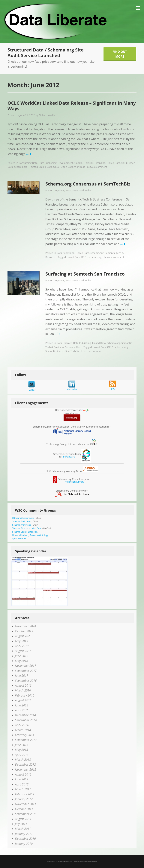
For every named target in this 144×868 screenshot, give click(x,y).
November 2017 (25, 666)
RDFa (84, 257)
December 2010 (25, 839)
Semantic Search (55, 351)
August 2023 (23, 636)
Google (78, 163)
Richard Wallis (47, 115)
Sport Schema (19, 538)
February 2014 (25, 735)
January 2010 (24, 844)
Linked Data (113, 163)
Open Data (67, 167)
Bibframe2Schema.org (23, 518)
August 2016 (23, 685)
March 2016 (23, 690)
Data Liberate (64, 343)
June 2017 (22, 676)
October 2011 (24, 809)
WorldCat (79, 167)
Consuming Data (28, 163)
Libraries (89, 163)
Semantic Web (73, 347)
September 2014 (26, 720)
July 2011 (21, 824)
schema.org (21, 167)
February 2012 (25, 794)
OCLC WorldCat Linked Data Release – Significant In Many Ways (72, 106)
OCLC (124, 163)
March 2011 (23, 829)
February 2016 (25, 695)
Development (65, 163)
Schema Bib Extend (22, 521)
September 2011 (26, 814)
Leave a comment (97, 167)
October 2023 (24, 631)
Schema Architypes (22, 525)
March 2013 (23, 760)
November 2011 (25, 804)
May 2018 (21, 661)
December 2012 (25, 764)
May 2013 (21, 750)
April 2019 (22, 646)
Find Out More (120, 54)
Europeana (69, 457)
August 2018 (23, 651)
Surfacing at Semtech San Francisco (85, 274)
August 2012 (23, 774)
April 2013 (22, 755)
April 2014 (22, 725)
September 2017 (26, 671)
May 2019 (21, 641)
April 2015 (22, 710)
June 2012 (22, 779)
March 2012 (23, 789)
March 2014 (23, 730)
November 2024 (25, 626)
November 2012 (25, 770)
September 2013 (26, 740)
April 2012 (22, 784)
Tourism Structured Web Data (27, 528)
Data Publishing (48, 163)
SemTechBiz (72, 351)
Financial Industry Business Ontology (30, 535)
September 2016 (26, 681)
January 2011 (24, 834)
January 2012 (24, 799)
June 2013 (22, 745)
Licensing (100, 163)
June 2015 (22, 705)
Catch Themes (92, 862)
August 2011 (23, 819)
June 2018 (22, 656)
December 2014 (25, 715)
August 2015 (23, 700)
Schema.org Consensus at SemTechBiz (88, 184)
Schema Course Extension (25, 532)
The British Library (74, 482)
